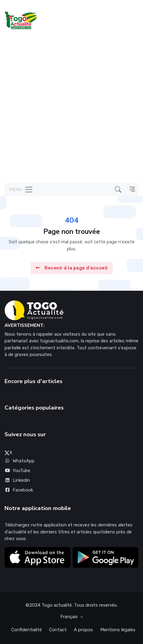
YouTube (17, 471)
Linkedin (17, 480)
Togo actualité (57, 605)
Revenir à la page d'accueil (72, 268)
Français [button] (70, 617)
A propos (83, 630)
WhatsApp (20, 461)
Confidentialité (27, 630)
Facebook (19, 490)
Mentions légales (118, 630)
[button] (118, 190)
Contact (58, 630)
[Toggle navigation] (19, 190)
